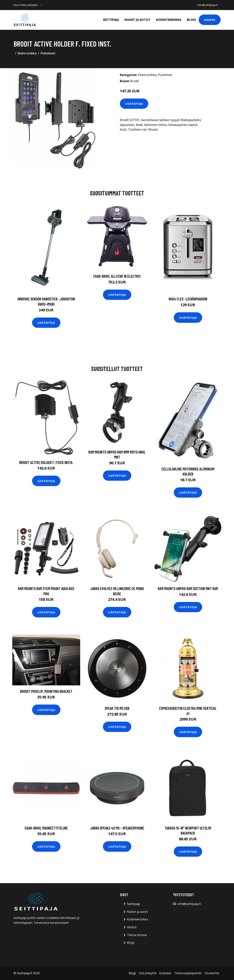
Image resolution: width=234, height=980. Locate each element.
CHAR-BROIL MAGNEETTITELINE (46, 828)
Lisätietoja (134, 104)
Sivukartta (212, 973)
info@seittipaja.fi (208, 5)
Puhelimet (48, 53)
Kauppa (210, 20)
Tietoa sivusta (137, 935)
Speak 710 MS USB (117, 708)
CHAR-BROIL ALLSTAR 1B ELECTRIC (117, 276)
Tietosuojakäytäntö (188, 973)
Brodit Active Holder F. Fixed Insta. (46, 462)
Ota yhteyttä (148, 973)
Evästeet (165, 973)
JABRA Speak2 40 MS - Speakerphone (117, 828)
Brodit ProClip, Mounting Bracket (46, 691)
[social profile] (41, 5)
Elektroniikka (27, 53)
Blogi (191, 20)
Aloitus (132, 927)
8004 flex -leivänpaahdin (188, 299)
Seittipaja (111, 20)
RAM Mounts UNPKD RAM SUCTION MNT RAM (188, 588)
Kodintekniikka (169, 20)
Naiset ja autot (138, 20)
